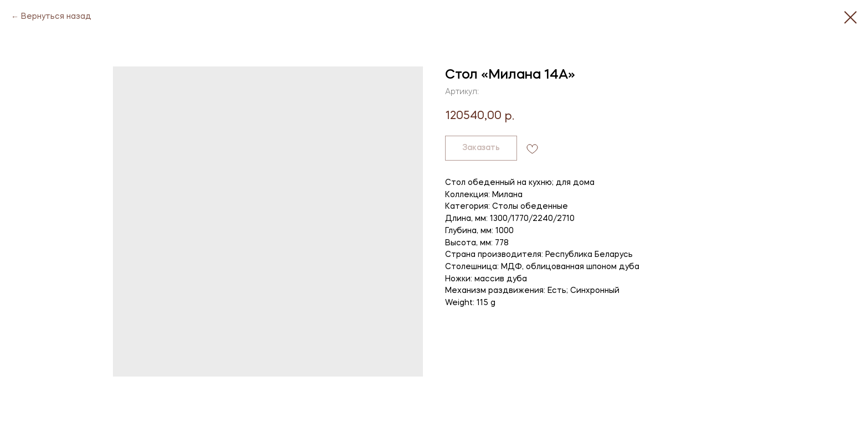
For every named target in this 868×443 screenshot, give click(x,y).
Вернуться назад (56, 17)
